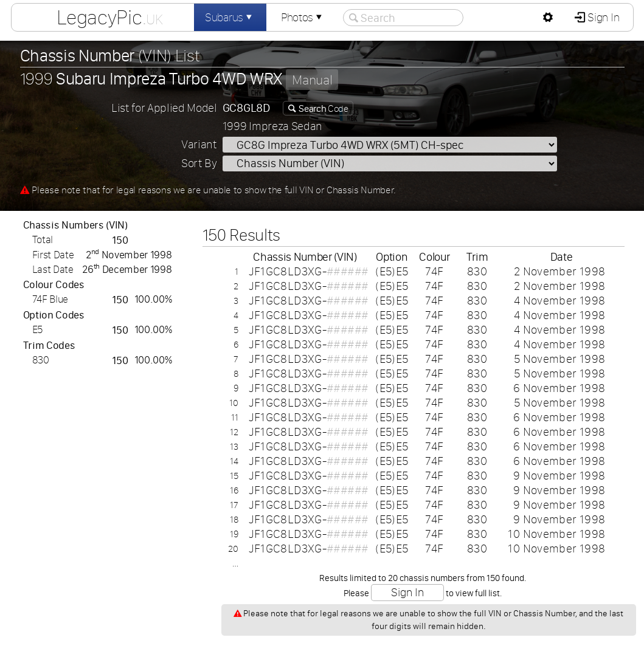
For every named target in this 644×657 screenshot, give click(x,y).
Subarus (230, 17)
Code (323, 108)
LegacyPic (109, 17)
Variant (199, 144)
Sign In (602, 17)
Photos (303, 17)
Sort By (199, 163)
